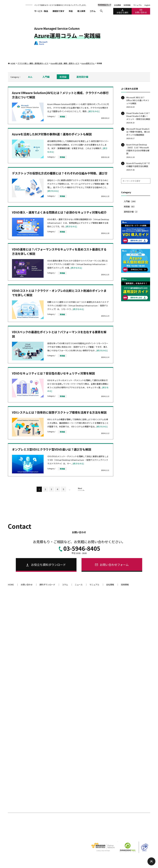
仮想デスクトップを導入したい (71, 679)
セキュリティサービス (68, 711)
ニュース (79, 585)
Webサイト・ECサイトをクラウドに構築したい (77, 656)
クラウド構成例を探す (66, 651)
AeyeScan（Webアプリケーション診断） (75, 739)
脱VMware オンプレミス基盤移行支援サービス (28, 724)
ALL (30, 77)
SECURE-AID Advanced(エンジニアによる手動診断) (79, 743)
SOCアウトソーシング (68, 772)
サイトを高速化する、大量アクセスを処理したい (78, 665)
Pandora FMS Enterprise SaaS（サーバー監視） (127, 748)
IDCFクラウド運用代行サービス (71, 644)
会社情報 (110, 585)
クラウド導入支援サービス (70, 617)
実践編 (63, 77)
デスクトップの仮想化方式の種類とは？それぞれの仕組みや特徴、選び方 (60, 173)
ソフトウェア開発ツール (19, 794)
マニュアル (138, 5)
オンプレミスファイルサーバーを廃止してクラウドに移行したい (80, 697)
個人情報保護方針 (40, 829)
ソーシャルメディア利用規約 (104, 829)
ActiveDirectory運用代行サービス (121, 621)
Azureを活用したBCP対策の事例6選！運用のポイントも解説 (52, 134)
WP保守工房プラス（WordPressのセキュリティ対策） (80, 777)
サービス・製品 (41, 11)
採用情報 (127, 5)
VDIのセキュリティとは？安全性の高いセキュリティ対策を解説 (53, 373)
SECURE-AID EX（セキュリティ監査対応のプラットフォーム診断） (80, 733)
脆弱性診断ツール (65, 720)
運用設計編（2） (131, 212)
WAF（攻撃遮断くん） (68, 768)
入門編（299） (130, 201)
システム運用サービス (117, 608)
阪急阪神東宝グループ (138, 829)
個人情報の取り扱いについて (19, 829)
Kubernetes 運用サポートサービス (73, 621)
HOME (12, 63)
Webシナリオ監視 (115, 762)
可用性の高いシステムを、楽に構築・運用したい (78, 661)
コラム (93, 11)
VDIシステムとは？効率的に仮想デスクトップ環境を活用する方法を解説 (59, 412)
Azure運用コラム (88, 63)
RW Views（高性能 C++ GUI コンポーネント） (28, 799)
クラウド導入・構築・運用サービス (76, 608)
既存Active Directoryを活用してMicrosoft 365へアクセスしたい (80, 685)
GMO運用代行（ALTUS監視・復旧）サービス (76, 639)
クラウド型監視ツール (115, 744)
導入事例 (81, 11)
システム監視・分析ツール (117, 720)
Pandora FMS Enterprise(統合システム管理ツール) (127, 725)
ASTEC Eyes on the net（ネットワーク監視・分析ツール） (129, 730)
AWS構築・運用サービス (69, 630)
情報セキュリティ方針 (59, 829)
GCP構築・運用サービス (69, 635)
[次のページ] (81, 490)
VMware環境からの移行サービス (25, 711)
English (147, 5)
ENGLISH (122, 829)
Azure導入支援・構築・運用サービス (65, 63)
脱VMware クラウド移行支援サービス (25, 720)
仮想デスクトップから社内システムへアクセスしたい (80, 691)
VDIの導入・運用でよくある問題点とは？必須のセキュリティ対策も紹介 (59, 212)
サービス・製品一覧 (21, 599)
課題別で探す (58, 11)
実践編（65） (130, 206)
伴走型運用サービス (19, 608)
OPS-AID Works (17, 617)
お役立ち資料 (122, 11)
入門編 (46, 77)
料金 (71, 11)
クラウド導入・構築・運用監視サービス (33, 63)
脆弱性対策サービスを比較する (71, 748)
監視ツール (111, 711)
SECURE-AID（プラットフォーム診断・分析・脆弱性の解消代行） (80, 726)
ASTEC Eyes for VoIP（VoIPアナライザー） (125, 736)
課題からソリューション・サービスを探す (32, 821)
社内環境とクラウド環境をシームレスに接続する (78, 702)
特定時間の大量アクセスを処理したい (74, 670)
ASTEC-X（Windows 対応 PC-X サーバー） (27, 803)
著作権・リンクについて (81, 829)
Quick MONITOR (114, 753)
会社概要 (117, 5)
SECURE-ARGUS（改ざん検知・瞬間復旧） (76, 763)
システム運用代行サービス (118, 617)
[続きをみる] (94, 111)
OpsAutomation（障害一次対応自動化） (124, 758)
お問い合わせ (141, 11)
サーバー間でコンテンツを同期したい (74, 675)
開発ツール (14, 785)
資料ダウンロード (47, 585)
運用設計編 (82, 77)
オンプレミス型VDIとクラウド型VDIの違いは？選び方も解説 (52, 449)
